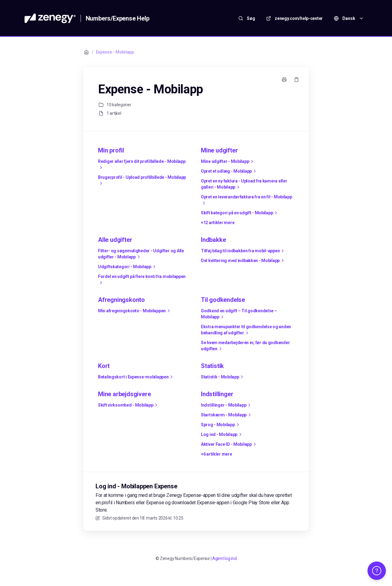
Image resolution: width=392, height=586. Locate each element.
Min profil (111, 150)
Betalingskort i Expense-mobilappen (136, 377)
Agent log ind (224, 558)
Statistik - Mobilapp (223, 377)
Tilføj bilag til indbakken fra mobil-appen (243, 251)
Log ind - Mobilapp (222, 434)
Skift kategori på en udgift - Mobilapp (240, 213)
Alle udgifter (115, 240)
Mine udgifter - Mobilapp (228, 161)
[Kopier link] (296, 80)
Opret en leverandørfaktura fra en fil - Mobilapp (247, 200)
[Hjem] (50, 18)
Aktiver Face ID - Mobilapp (229, 444)
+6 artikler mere (217, 454)
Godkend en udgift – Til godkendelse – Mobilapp (239, 314)
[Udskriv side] (284, 80)
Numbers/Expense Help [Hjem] (118, 18)
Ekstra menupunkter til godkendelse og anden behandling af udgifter (246, 330)
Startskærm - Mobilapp (227, 415)
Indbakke (213, 240)
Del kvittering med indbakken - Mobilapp (243, 261)
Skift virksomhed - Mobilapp (129, 405)
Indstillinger (217, 394)
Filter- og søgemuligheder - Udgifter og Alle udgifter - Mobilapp (141, 254)
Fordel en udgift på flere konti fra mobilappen (142, 280)
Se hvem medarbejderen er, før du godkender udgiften (245, 346)
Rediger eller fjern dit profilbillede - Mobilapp (142, 165)
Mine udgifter (219, 150)
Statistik (212, 366)
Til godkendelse (223, 300)
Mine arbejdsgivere (124, 394)
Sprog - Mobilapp (221, 425)
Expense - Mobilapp (115, 52)
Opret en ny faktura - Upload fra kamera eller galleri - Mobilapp (244, 184)
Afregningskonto (121, 300)
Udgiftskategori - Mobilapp (128, 267)
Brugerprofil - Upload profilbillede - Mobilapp (142, 181)
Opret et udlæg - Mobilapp (229, 171)
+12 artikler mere (218, 223)
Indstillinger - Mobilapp (227, 405)
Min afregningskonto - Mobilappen (135, 311)
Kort (104, 366)
